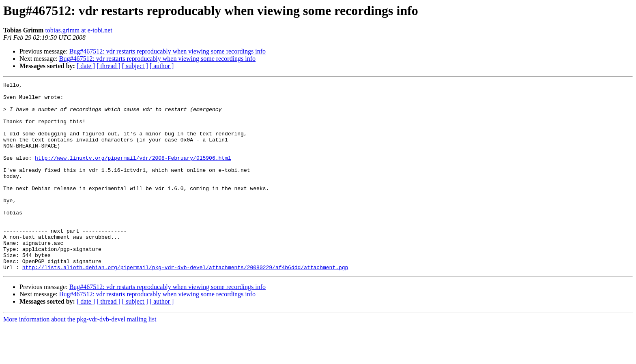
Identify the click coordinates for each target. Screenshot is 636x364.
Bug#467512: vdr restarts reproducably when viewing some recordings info (168, 51)
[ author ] (162, 66)
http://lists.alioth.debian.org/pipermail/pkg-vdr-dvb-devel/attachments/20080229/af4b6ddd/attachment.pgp (185, 305)
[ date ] (86, 66)
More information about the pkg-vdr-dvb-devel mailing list (80, 357)
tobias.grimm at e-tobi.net (78, 30)
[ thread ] (109, 66)
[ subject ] (135, 66)
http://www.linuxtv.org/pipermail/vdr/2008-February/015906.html (133, 173)
